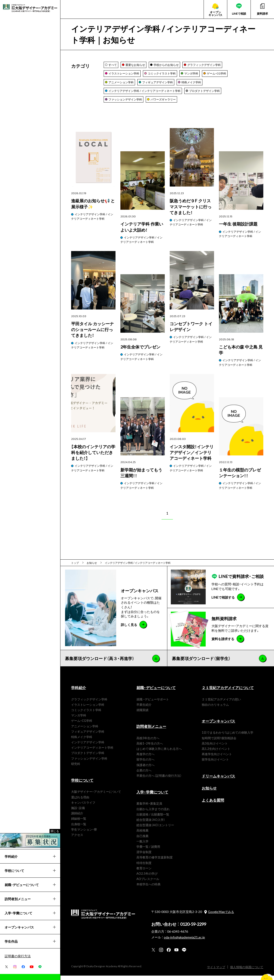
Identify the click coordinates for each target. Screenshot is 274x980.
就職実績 (142, 714)
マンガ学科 (79, 720)
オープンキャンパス (218, 725)
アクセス (77, 839)
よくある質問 (213, 805)
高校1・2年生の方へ (150, 748)
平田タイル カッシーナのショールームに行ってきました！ (92, 334)
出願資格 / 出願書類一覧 (153, 819)
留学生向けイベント (215, 764)
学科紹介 (79, 692)
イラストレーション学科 (88, 709)
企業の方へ (144, 775)
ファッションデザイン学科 (89, 763)
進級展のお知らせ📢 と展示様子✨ (50, 977)
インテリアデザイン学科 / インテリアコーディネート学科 (92, 221)
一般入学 (142, 846)
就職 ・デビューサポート (153, 704)
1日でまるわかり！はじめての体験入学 (228, 737)
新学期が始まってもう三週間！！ (141, 477)
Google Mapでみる (221, 916)
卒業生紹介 (144, 709)
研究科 (76, 768)
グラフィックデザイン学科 (89, 704)
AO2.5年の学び (147, 878)
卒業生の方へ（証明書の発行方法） (159, 780)
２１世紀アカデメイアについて (228, 692)
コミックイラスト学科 (86, 714)
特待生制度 (144, 867)
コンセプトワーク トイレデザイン (191, 331)
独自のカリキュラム (215, 709)
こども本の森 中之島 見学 (241, 354)
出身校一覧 (79, 828)
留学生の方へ (145, 764)
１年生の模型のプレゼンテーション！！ (240, 477)
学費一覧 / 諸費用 (148, 851)
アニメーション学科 (85, 730)
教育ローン (144, 872)
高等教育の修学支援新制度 (155, 862)
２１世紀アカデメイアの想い (221, 704)
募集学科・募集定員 (149, 808)
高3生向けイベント (215, 748)
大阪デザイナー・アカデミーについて (96, 796)
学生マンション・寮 (84, 834)
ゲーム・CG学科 (82, 725)
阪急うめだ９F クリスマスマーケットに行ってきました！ (191, 211)
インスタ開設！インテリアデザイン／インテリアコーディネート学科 (192, 457)
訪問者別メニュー (151, 731)
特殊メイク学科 (82, 741)
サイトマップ (223, 972)
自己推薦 (142, 840)
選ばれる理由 (80, 801)
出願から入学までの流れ (153, 813)
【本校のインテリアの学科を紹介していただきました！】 (93, 457)
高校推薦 (142, 835)
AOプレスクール (148, 883)
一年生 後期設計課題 (238, 228)
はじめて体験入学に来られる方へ (159, 753)
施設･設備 (78, 812)
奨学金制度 (144, 856)
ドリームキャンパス (218, 780)
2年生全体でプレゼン (140, 351)
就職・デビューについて (156, 692)
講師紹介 (77, 818)
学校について (82, 785)
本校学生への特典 (149, 889)
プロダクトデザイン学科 (88, 757)
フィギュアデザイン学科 (88, 736)
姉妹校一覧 (79, 823)
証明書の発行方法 (18, 956)
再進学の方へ (145, 759)
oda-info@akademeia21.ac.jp (184, 942)
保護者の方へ (145, 769)
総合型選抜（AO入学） (151, 824)
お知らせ (209, 793)
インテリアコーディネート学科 (92, 752)
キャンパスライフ (83, 807)
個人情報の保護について (249, 972)
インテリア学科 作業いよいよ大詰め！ (142, 231)
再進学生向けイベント (217, 759)
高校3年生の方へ (148, 742)
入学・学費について (152, 796)
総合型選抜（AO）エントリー (155, 830)
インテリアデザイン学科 (88, 747)
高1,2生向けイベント (216, 753)
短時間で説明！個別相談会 (219, 742)
